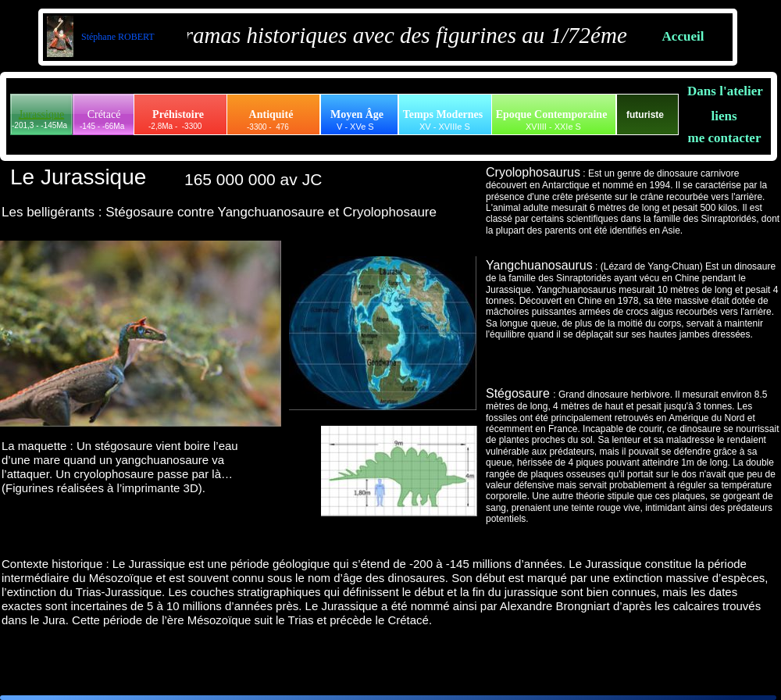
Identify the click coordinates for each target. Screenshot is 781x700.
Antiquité (271, 114)
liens (724, 116)
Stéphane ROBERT (117, 37)
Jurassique (41, 114)
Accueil (683, 36)
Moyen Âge (357, 114)
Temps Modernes (443, 114)
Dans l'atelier (725, 91)
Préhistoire (178, 114)
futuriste (645, 115)
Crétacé (104, 114)
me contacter (725, 138)
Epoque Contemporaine (552, 114)
